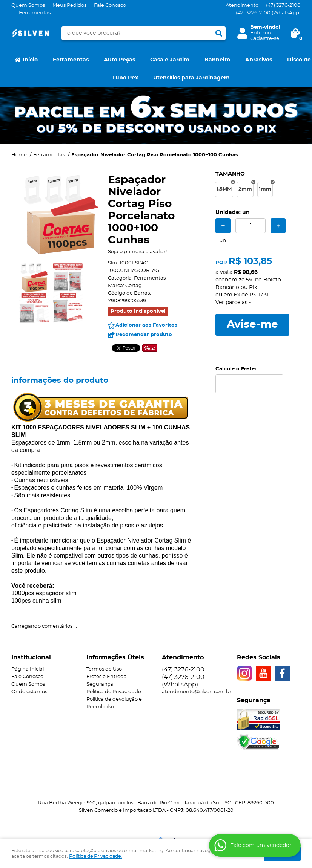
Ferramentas (35, 13)
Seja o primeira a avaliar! (137, 252)
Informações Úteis (115, 657)
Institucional (31, 657)
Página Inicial (28, 669)
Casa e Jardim (170, 60)
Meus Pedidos (69, 5)
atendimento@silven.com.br (197, 692)
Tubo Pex (125, 78)
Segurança (100, 684)
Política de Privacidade (114, 692)
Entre (257, 33)
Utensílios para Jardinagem (191, 78)
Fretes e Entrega (107, 677)
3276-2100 (283, 5)
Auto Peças (119, 60)
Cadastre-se (265, 39)
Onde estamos (29, 692)
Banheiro (217, 60)
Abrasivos (259, 60)
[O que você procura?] (219, 33)
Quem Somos (28, 5)
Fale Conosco (110, 5)
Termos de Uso (104, 669)
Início (30, 60)
